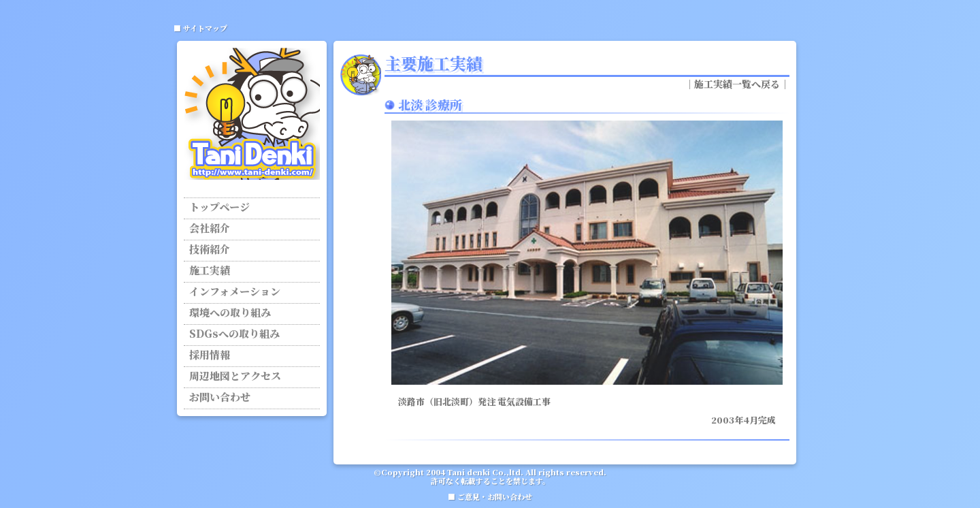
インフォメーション (235, 292)
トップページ (219, 208)
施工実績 (210, 271)
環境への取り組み (230, 313)
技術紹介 (210, 250)
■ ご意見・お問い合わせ (490, 496)
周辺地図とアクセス (235, 377)
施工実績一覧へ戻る (737, 84)
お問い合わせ (220, 398)
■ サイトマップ (200, 28)
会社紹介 (210, 229)
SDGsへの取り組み (234, 334)
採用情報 (210, 355)
